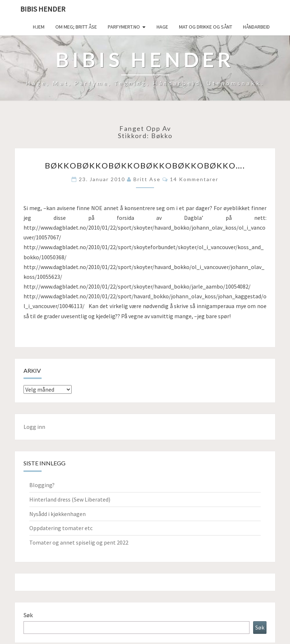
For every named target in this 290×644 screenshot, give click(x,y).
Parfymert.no (124, 27)
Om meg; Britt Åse (76, 27)
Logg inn (34, 427)
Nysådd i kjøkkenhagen (57, 514)
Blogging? (42, 485)
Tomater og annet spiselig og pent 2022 (79, 542)
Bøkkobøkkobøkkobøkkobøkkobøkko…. (145, 165)
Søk (28, 615)
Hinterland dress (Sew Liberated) (70, 499)
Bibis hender (43, 9)
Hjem (39, 27)
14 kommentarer (194, 179)
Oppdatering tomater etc (61, 528)
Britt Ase (147, 179)
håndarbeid (256, 27)
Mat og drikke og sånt (206, 27)
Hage (162, 27)
